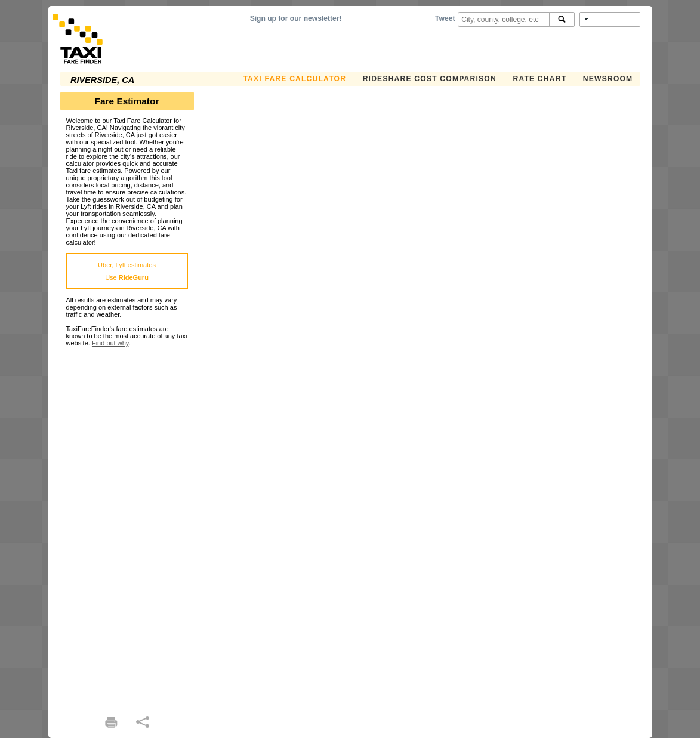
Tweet (445, 18)
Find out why (110, 343)
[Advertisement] (127, 526)
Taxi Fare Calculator (295, 79)
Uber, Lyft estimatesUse (127, 271)
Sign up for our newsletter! (296, 18)
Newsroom (608, 79)
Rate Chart (539, 79)
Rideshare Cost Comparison (430, 79)
